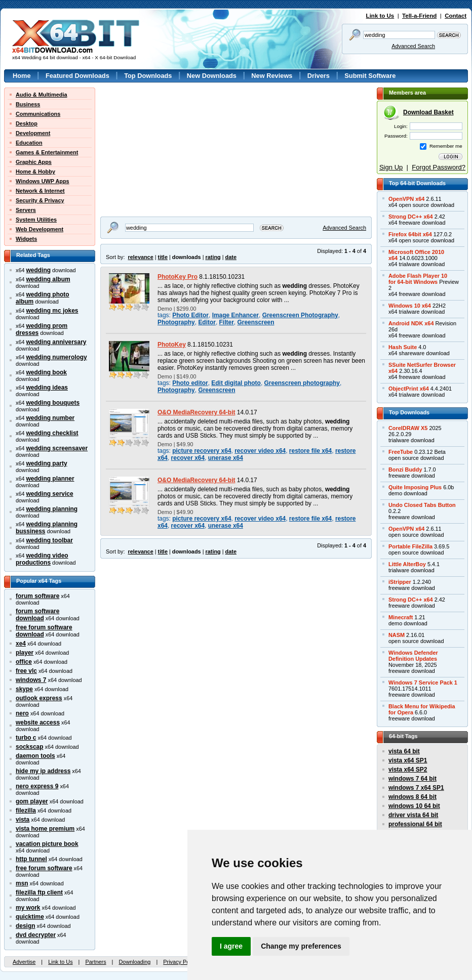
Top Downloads (148, 76)
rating (213, 257)
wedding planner (50, 479)
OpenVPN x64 (406, 199)
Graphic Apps (34, 162)
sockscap (30, 747)
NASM (397, 635)
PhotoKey (172, 345)
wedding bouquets (53, 403)
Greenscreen (255, 322)
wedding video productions (42, 559)
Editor (207, 322)
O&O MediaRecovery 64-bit (196, 412)
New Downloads (212, 76)
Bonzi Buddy (405, 470)
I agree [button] (231, 946)
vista (23, 820)
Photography (176, 322)
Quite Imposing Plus (415, 487)
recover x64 (188, 458)
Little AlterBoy (407, 564)
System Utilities (36, 220)
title (163, 257)
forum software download (37, 615)
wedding (38, 270)
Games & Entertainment (47, 152)
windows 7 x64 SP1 (416, 788)
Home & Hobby (35, 172)
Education (29, 143)
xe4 (21, 644)
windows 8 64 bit (412, 797)
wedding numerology (57, 357)
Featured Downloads (77, 76)
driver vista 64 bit (413, 815)
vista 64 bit (404, 751)
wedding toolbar (50, 540)
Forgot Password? (439, 167)
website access (38, 722)
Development (33, 133)
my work (28, 908)
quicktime (30, 917)
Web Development (40, 229)
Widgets (26, 239)
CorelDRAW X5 (408, 428)
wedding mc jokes (52, 311)
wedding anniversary (56, 342)
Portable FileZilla (410, 546)
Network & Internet (40, 191)
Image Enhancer (235, 315)
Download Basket (428, 112)
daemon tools (35, 756)
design (26, 926)
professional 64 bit (415, 824)
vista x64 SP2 (408, 770)
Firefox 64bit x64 (410, 234)
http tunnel (31, 859)
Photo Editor (190, 315)
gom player (32, 801)
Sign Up (391, 167)
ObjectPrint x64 (409, 389)
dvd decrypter (36, 935)
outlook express (39, 698)
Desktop (27, 123)
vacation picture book (47, 844)
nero (22, 713)
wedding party (47, 463)
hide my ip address (43, 771)
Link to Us (380, 16)
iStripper (400, 582)
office (24, 662)
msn (22, 883)
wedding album (48, 279)
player (25, 653)
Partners (95, 962)
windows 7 (31, 680)
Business (28, 104)
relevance (141, 257)
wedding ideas (47, 388)
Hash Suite (403, 347)
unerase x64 (226, 458)
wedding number (51, 418)
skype (24, 689)
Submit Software (370, 76)
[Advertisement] (164, 151)
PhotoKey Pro (178, 277)
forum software (37, 596)
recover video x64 (260, 451)
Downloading (134, 962)
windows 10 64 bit (414, 806)
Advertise (24, 962)
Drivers (319, 76)
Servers (26, 210)
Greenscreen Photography (300, 315)
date (231, 257)
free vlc (26, 671)
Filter (227, 322)
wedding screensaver (57, 448)
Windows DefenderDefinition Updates (413, 656)
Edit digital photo (236, 383)
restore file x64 (310, 451)
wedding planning (52, 509)
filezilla (26, 811)
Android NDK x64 (411, 323)
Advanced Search (413, 46)
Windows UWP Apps (43, 181)
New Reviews (272, 76)
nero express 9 (37, 786)
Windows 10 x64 (410, 306)
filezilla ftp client (39, 892)
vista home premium (45, 829)
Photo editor (190, 383)
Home (22, 76)
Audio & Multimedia (42, 95)
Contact (456, 16)
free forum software (44, 868)
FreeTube (401, 452)
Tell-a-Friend (419, 16)
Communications (38, 114)
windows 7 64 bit (412, 779)
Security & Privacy (40, 200)
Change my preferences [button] (301, 946)
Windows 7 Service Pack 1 (423, 683)
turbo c (26, 738)
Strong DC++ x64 (411, 217)
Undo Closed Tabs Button (422, 505)
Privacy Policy (180, 962)
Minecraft (401, 617)
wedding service (50, 494)
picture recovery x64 (202, 451)
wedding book (47, 372)
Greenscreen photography (302, 383)
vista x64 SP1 (408, 760)
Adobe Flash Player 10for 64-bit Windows (418, 279)
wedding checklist (52, 433)
